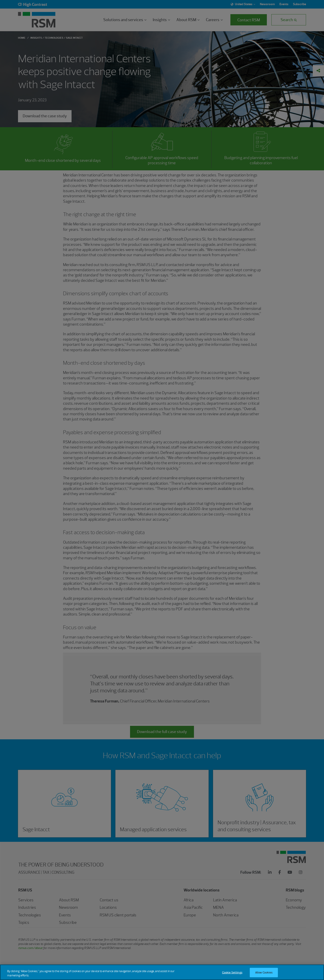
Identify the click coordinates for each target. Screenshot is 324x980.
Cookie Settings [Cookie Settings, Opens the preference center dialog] (232, 972)
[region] (162, 972)
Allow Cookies (264, 972)
